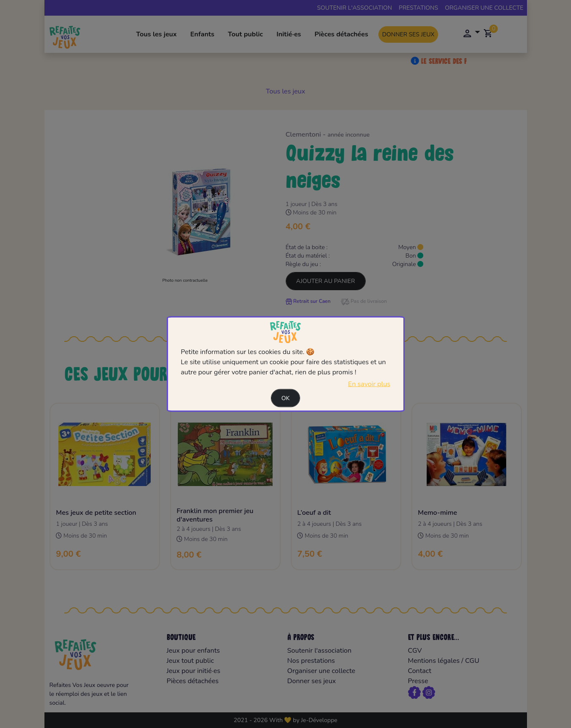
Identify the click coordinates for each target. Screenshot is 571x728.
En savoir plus (369, 384)
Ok (286, 398)
